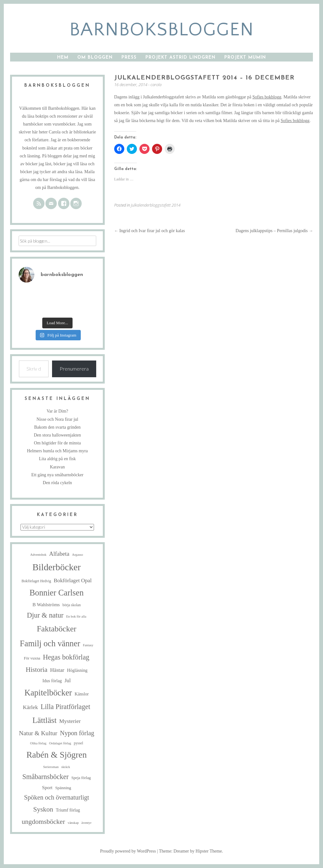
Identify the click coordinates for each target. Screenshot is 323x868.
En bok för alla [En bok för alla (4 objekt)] (76, 616)
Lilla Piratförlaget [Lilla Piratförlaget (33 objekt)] (65, 707)
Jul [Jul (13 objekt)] (68, 680)
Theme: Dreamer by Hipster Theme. (191, 851)
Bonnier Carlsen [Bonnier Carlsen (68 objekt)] (57, 593)
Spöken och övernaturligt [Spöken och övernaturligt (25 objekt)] (56, 797)
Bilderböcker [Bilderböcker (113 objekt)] (57, 567)
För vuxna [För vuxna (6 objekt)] (32, 658)
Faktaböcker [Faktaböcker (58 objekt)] (57, 629)
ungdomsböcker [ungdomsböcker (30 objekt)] (43, 822)
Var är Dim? (57, 411)
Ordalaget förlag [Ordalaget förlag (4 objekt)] (60, 743)
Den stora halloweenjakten (57, 435)
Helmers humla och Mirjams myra (57, 451)
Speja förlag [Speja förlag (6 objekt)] (81, 778)
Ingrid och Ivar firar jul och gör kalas (150, 231)
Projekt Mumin (245, 58)
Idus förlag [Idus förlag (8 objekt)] (52, 681)
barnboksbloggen (162, 30)
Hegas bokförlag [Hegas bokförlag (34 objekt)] (66, 657)
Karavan (57, 467)
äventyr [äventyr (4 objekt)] (86, 823)
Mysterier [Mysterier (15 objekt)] (70, 721)
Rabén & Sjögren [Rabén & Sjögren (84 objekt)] (57, 755)
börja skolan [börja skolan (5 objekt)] (72, 605)
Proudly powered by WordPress (128, 851)
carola (156, 85)
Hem (63, 58)
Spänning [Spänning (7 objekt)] (63, 788)
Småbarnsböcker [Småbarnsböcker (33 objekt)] (46, 777)
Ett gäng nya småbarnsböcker (57, 475)
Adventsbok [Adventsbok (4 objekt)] (38, 555)
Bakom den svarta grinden (57, 427)
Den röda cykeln (58, 483)
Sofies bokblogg (267, 97)
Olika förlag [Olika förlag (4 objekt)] (38, 743)
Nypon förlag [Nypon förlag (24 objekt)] (77, 733)
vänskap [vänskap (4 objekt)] (73, 823)
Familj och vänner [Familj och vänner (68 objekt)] (50, 644)
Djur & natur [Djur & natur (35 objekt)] (45, 615)
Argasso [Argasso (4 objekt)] (77, 555)
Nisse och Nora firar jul (57, 419)
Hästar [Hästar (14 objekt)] (57, 670)
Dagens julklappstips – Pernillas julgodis (274, 231)
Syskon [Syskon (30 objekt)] (43, 809)
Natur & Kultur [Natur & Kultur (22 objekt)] (38, 733)
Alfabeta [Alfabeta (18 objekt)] (59, 554)
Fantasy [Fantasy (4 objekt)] (88, 645)
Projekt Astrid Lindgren (180, 58)
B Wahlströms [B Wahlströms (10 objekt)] (46, 604)
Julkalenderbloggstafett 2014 (156, 205)
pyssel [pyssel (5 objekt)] (78, 743)
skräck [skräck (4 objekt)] (66, 767)
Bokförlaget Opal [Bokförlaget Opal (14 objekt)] (73, 581)
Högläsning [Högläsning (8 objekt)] (77, 670)
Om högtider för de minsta (58, 443)
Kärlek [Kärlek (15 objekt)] (31, 707)
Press (129, 58)
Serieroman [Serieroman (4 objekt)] (51, 767)
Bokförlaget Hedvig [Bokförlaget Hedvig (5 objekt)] (36, 581)
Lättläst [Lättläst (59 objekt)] (44, 720)
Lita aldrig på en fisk (58, 459)
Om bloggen (95, 58)
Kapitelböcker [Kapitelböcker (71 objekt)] (48, 693)
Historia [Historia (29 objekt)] (36, 670)
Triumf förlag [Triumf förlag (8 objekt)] (68, 810)
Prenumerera (74, 369)
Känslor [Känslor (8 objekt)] (82, 694)
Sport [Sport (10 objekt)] (47, 787)
